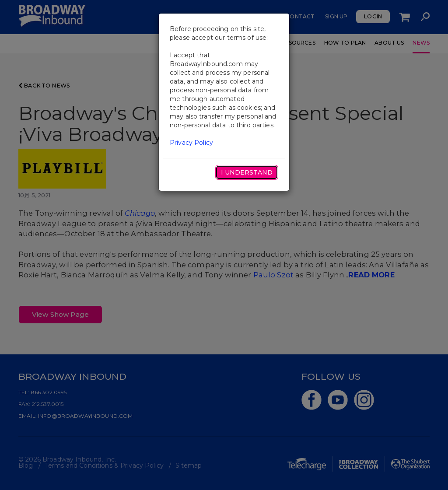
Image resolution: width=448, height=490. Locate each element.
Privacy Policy (191, 143)
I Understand (247, 172)
